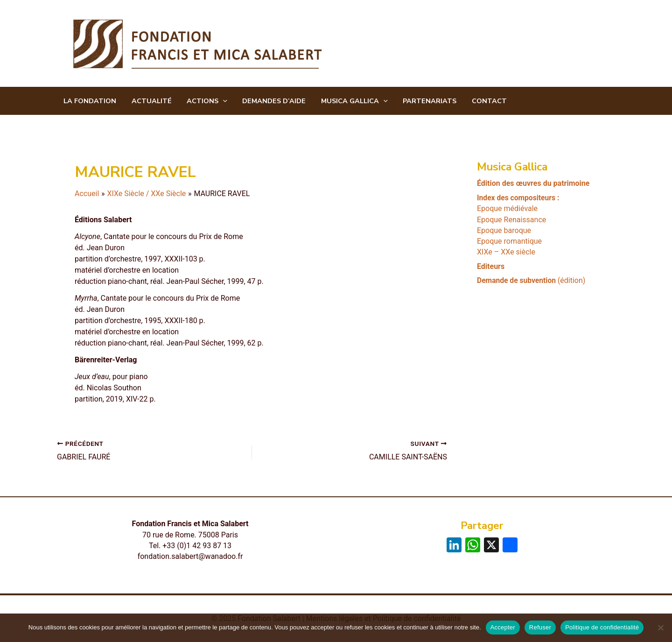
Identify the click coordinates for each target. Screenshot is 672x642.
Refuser (540, 627)
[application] (219, 101)
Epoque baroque (504, 230)
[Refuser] (660, 628)
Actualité (149, 101)
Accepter (503, 627)
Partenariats (420, 101)
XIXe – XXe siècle (506, 252)
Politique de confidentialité (602, 627)
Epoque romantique (509, 241)
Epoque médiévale (507, 208)
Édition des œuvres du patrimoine (533, 183)
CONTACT (478, 101)
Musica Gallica (346, 101)
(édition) (532, 280)
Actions (203, 101)
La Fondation (89, 101)
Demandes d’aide (268, 101)
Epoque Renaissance (511, 219)
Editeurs (491, 266)
